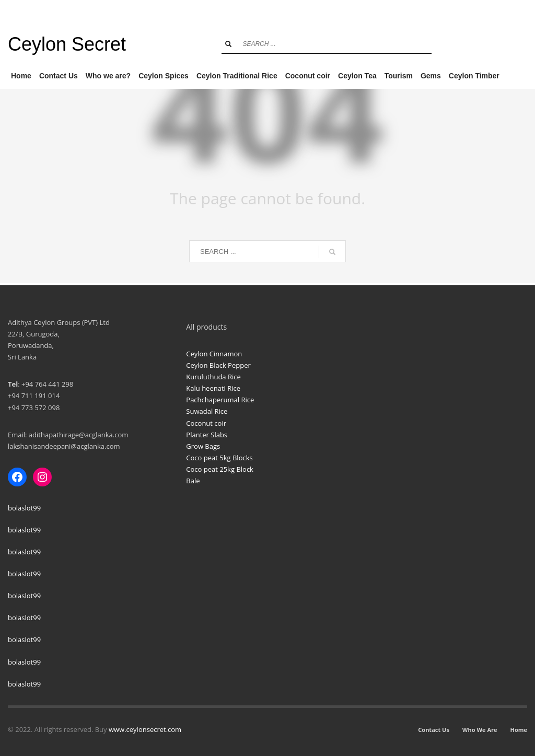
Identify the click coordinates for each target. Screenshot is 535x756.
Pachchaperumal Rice (220, 400)
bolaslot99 (24, 508)
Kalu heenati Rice (213, 388)
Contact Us (434, 730)
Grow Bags (203, 446)
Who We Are (480, 730)
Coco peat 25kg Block (220, 469)
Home (519, 730)
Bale (193, 481)
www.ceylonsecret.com (145, 729)
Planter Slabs (207, 435)
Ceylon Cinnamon (214, 354)
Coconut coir (206, 423)
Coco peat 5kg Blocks (219, 458)
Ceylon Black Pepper (218, 365)
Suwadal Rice (207, 411)
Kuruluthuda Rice (213, 377)
